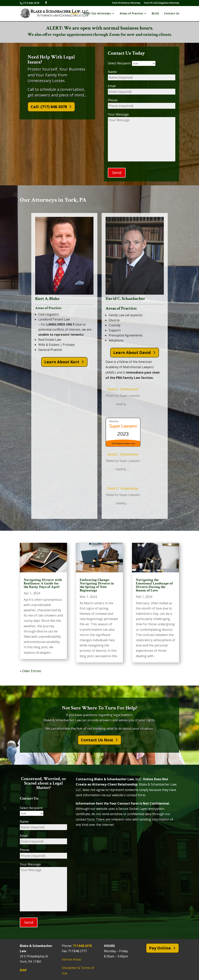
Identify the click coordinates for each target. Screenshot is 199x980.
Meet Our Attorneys (97, 14)
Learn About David (132, 353)
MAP (23, 970)
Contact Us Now (97, 740)
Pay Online (160, 948)
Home (75, 14)
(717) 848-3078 (31, 3)
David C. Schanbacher (123, 389)
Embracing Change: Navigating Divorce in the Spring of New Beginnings (97, 585)
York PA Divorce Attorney (126, 3)
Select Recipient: (132, 63)
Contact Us (172, 14)
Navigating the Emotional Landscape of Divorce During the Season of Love (154, 585)
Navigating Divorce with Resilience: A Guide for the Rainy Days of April (43, 583)
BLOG (155, 14)
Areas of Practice (131, 14)
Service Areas (72, 960)
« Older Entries (31, 671)
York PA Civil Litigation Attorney (161, 3)
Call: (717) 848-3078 (49, 107)
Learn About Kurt (62, 362)
